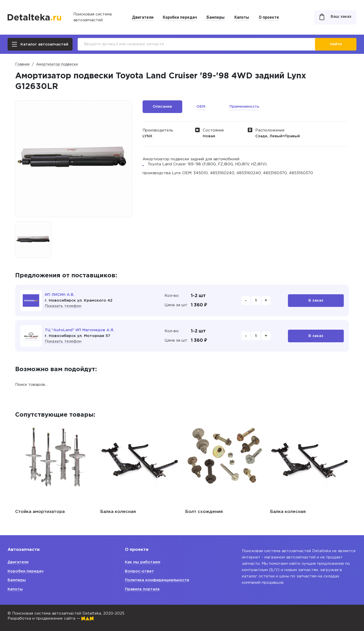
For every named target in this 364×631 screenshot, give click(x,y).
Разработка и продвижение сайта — (51, 618)
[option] (33, 240)
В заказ (316, 300)
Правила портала (142, 589)
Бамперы (216, 17)
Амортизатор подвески (57, 64)
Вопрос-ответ (139, 571)
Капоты (242, 17)
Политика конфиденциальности (157, 580)
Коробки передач (180, 17)
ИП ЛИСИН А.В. (60, 295)
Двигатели (143, 17)
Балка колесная (118, 512)
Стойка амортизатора (40, 512)
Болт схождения (204, 512)
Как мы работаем (143, 562)
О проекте (269, 17)
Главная (22, 64)
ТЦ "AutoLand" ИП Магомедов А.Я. (79, 330)
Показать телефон (63, 306)
